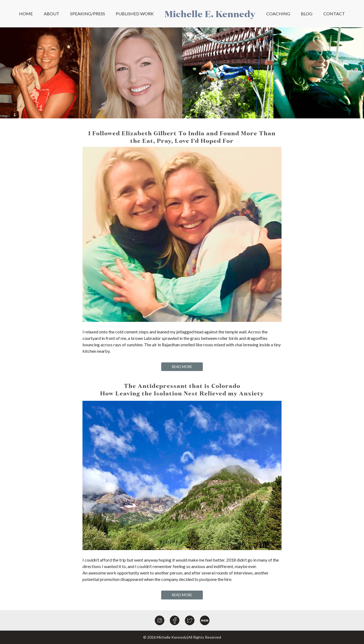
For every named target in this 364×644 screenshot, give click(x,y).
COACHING (278, 14)
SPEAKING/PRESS (88, 14)
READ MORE (182, 367)
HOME (26, 14)
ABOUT (52, 14)
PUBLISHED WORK (135, 14)
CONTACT (334, 14)
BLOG (307, 14)
